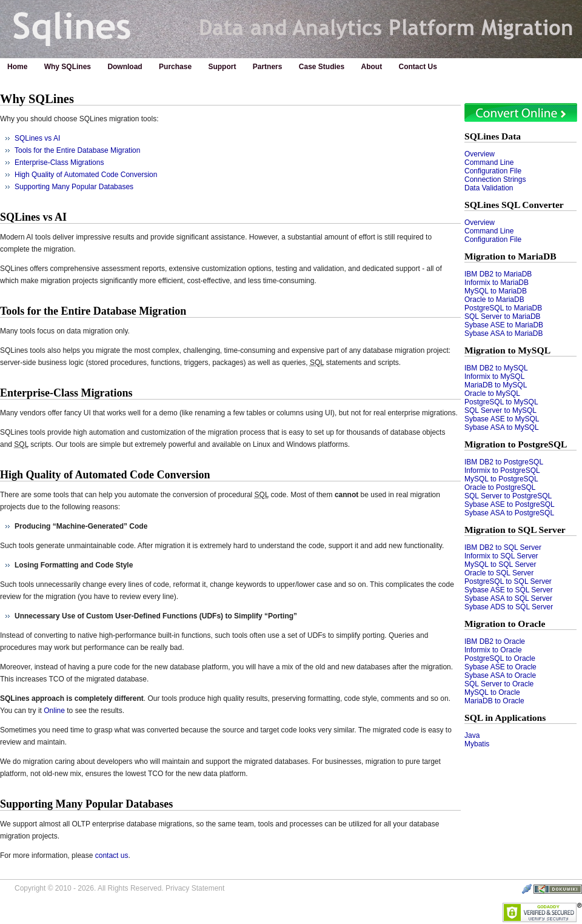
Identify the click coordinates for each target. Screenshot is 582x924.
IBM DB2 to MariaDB (498, 274)
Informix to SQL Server (501, 556)
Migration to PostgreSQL (516, 444)
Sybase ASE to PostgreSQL (510, 504)
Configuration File (493, 171)
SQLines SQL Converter (514, 205)
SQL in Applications (505, 718)
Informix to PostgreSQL (502, 470)
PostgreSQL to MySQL (501, 402)
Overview (480, 154)
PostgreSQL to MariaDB (503, 308)
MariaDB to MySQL (496, 385)
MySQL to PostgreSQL (501, 479)
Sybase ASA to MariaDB (503, 333)
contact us (112, 855)
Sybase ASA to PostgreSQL (509, 513)
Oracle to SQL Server (499, 573)
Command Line (489, 162)
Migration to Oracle (505, 624)
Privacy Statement (195, 888)
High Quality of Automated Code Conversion (86, 175)
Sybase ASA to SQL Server (508, 598)
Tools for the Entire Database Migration (77, 150)
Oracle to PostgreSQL (500, 487)
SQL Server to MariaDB (503, 316)
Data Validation (489, 188)
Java (472, 735)
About (372, 67)
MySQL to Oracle (492, 692)
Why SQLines (68, 67)
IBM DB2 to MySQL (496, 368)
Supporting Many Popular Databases (74, 187)
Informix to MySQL (494, 377)
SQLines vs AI (37, 138)
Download (125, 67)
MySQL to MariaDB (496, 291)
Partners (268, 67)
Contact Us (418, 67)
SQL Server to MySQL (500, 410)
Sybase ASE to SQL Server (509, 590)
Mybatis (477, 744)
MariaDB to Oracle (494, 701)
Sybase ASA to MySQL (502, 427)
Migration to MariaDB (510, 256)
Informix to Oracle (493, 650)
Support (222, 67)
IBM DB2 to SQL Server (503, 547)
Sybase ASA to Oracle (500, 675)
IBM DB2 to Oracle (495, 641)
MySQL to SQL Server (500, 564)
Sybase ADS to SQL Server (509, 607)
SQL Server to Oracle (499, 684)
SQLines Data (493, 136)
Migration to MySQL (507, 350)
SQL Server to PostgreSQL (508, 496)
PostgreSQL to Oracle (500, 658)
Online (54, 711)
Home (17, 67)
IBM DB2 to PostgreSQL (504, 462)
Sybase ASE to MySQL (502, 419)
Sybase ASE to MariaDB (504, 325)
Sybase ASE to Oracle (500, 667)
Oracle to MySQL (492, 393)
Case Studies (322, 67)
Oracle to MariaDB (494, 300)
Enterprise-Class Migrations (59, 162)
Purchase (175, 67)
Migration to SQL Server (515, 530)
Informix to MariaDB (497, 283)
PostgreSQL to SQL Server (508, 581)
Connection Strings (495, 179)
